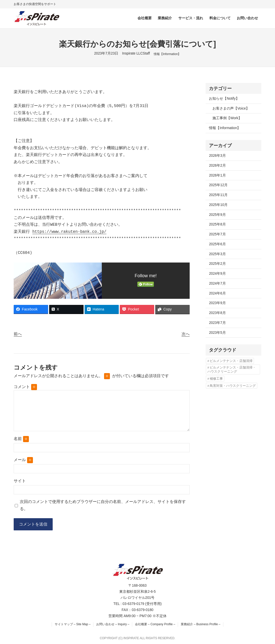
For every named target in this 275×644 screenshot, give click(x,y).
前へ (18, 334)
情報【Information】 (167, 54)
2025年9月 (217, 215)
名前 (21, 439)
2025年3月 (217, 254)
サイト (20, 481)
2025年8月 (217, 224)
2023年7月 (217, 323)
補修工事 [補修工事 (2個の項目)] (216, 379)
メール (23, 460)
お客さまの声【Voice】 (231, 108)
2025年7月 (217, 234)
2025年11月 (218, 195)
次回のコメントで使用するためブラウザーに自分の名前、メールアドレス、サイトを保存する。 (103, 505)
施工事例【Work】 (227, 118)
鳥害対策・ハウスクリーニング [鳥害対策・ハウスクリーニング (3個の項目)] (233, 386)
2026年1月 (217, 175)
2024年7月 (217, 283)
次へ (186, 334)
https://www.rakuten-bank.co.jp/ (69, 232)
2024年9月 (217, 274)
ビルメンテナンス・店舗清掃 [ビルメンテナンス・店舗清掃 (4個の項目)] (231, 361)
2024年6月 (217, 293)
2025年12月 (218, 185)
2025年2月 (217, 264)
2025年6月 (217, 244)
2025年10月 (218, 205)
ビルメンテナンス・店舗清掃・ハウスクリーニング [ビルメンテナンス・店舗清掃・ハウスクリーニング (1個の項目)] (231, 369)
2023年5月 (217, 333)
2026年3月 (217, 156)
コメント (25, 387)
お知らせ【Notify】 (224, 99)
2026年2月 (217, 166)
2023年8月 (217, 313)
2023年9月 (217, 303)
